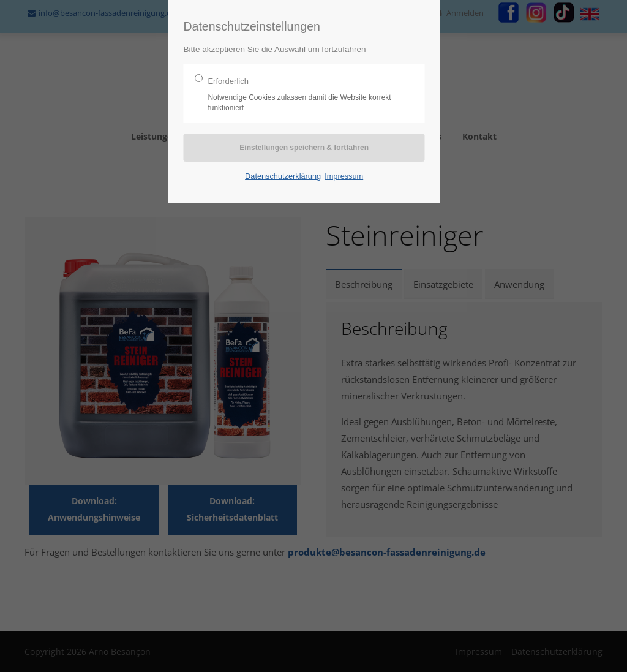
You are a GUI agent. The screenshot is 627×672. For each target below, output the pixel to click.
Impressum (344, 176)
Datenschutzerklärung (283, 176)
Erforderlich (299, 95)
